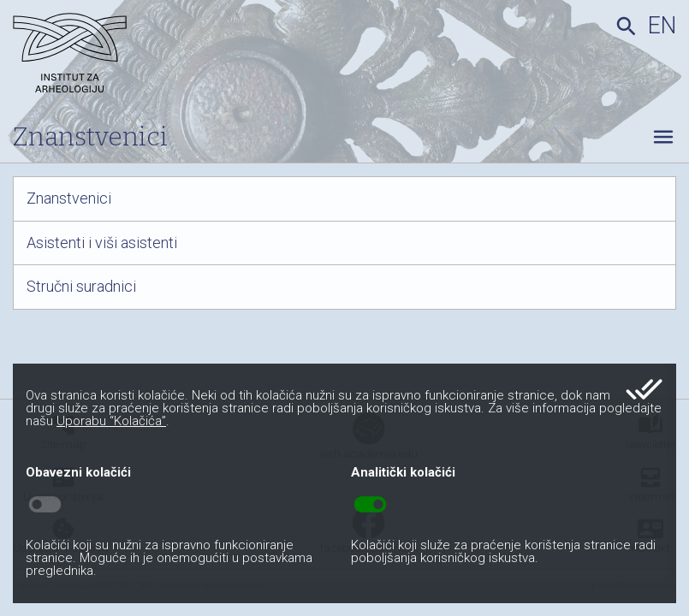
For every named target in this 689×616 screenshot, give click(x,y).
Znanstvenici (69, 198)
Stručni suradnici (81, 287)
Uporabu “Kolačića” (111, 421)
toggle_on (370, 505)
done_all (644, 389)
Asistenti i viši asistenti (102, 243)
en (662, 26)
